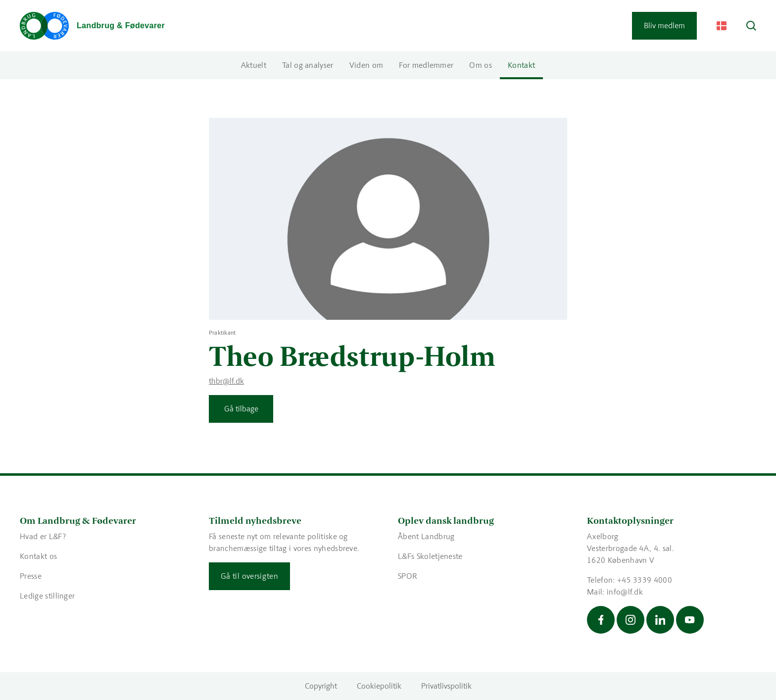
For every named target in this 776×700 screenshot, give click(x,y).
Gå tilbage (241, 409)
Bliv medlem (664, 25)
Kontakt (521, 65)
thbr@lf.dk (226, 381)
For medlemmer (426, 65)
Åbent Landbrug (426, 536)
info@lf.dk (625, 592)
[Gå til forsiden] (92, 26)
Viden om (366, 65)
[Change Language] (722, 26)
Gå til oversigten (249, 576)
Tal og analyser (308, 65)
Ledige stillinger (47, 596)
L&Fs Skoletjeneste (430, 556)
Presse (31, 576)
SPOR (408, 576)
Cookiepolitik (379, 686)
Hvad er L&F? (43, 536)
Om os (481, 65)
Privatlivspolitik (446, 686)
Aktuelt (254, 65)
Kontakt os (38, 556)
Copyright (321, 686)
